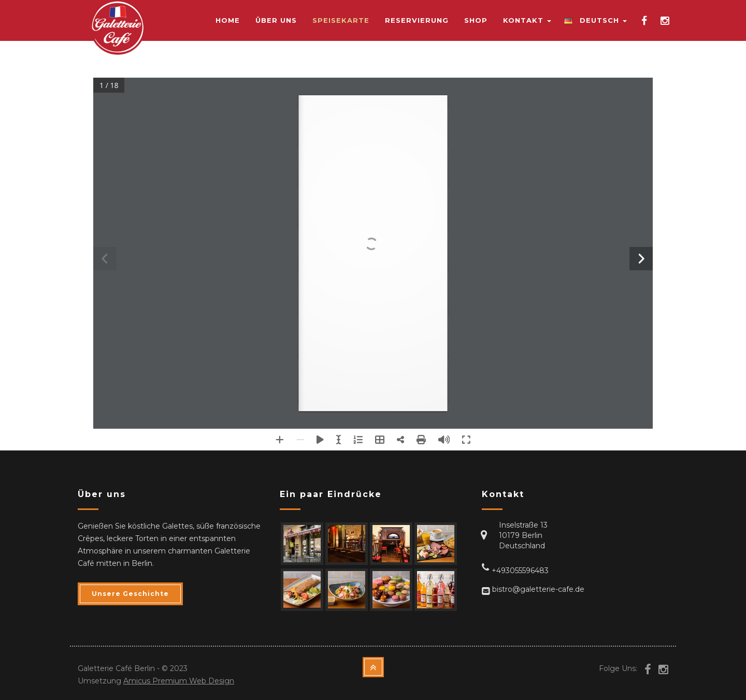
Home (228, 20)
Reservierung (417, 20)
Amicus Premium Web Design (179, 681)
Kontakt (527, 20)
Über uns (276, 20)
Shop (476, 20)
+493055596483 (520, 571)
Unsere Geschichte (130, 594)
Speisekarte (341, 20)
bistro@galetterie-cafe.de (538, 589)
